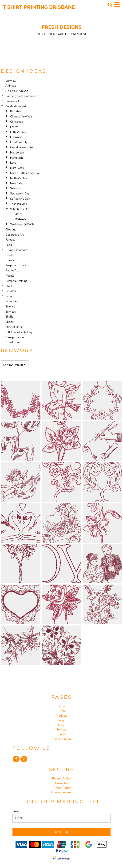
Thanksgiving (19, 204)
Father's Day (18, 132)
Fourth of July (19, 142)
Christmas (16, 122)
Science (10, 307)
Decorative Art (14, 235)
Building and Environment (22, 96)
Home (62, 706)
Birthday (15, 111)
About (62, 725)
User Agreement (61, 792)
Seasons (15, 188)
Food (9, 245)
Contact (62, 734)
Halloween (17, 153)
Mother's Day (18, 178)
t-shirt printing (62, 739)
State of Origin (14, 327)
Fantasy (10, 240)
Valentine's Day (20, 209)
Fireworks (16, 137)
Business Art (14, 101)
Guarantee (61, 783)
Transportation (15, 337)
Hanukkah (16, 158)
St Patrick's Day (20, 199)
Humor (10, 260)
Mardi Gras (17, 168)
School (10, 296)
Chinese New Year (21, 117)
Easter (14, 127)
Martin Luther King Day (25, 173)
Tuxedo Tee (12, 342)
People (10, 276)
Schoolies (12, 301)
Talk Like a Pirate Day (19, 332)
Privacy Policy (62, 788)
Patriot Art (12, 270)
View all (11, 81)
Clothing (11, 230)
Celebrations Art (16, 106)
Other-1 (20, 214)
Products (61, 716)
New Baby (17, 183)
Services (11, 312)
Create (62, 711)
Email (16, 811)
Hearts (10, 255)
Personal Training (16, 281)
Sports (10, 322)
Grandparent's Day (22, 147)
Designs (62, 720)
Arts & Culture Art (17, 91)
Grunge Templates (17, 250)
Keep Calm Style (16, 265)
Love (13, 163)
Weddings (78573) (22, 224)
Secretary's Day (20, 194)
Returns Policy (61, 779)
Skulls (9, 317)
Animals (11, 86)
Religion (11, 291)
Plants (10, 286)
